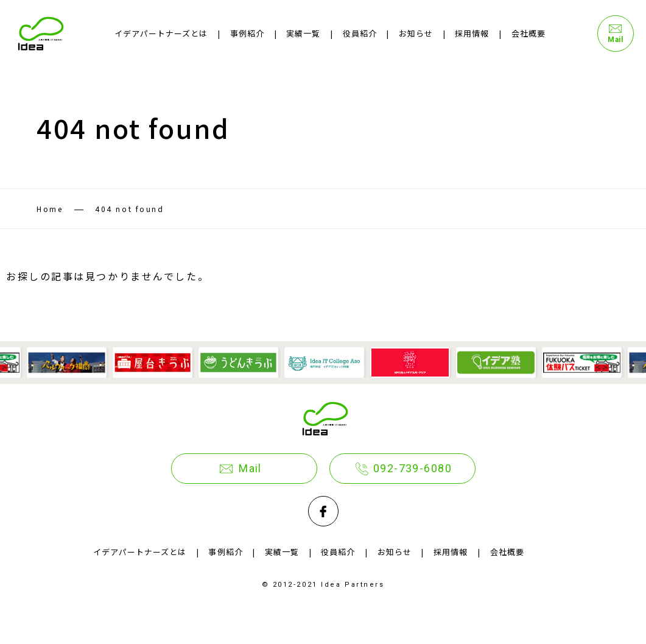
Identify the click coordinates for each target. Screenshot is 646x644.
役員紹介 (360, 33)
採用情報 (472, 33)
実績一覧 (303, 33)
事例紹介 (247, 33)
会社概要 (528, 33)
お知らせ (416, 33)
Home (50, 209)
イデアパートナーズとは (161, 33)
